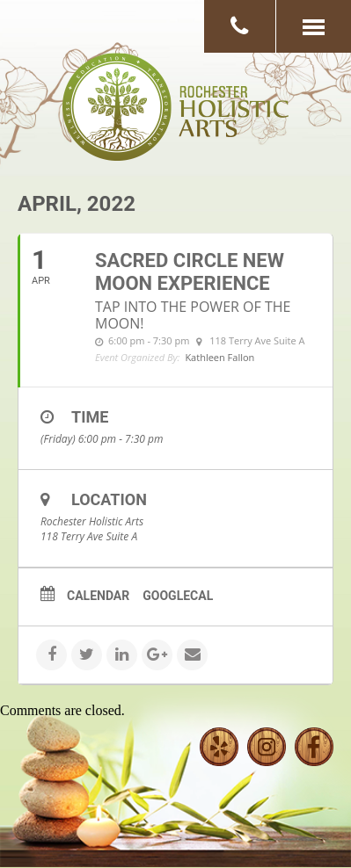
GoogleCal (178, 596)
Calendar (98, 596)
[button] (313, 26)
